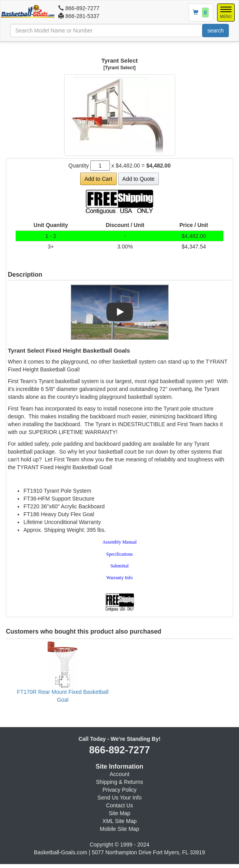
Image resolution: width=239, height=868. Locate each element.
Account (119, 774)
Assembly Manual (120, 542)
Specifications (120, 554)
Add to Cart (98, 179)
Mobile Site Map (119, 829)
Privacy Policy (119, 790)
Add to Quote (139, 179)
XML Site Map (119, 821)
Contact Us (119, 805)
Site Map (119, 813)
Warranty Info (119, 578)
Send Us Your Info (119, 798)
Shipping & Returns (119, 782)
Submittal (119, 566)
